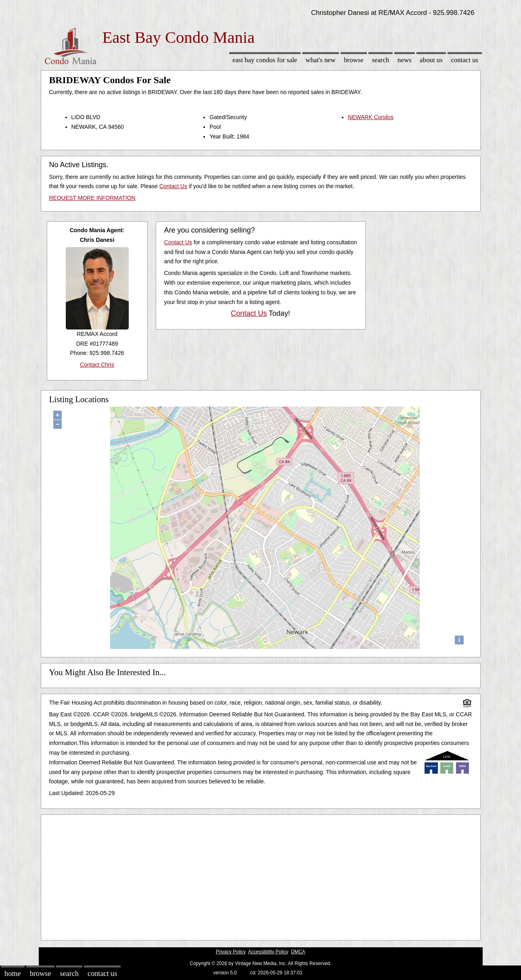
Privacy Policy (231, 952)
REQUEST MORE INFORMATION (92, 198)
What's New (320, 60)
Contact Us (465, 60)
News (405, 60)
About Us (431, 60)
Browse (354, 60)
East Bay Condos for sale (265, 60)
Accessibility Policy (268, 952)
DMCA (298, 952)
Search (380, 60)
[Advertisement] (261, 875)
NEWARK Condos (371, 117)
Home (13, 974)
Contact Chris (97, 365)
